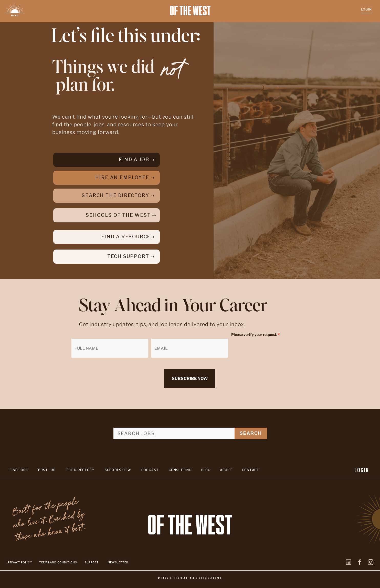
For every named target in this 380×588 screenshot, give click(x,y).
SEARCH (251, 433)
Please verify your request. (256, 334)
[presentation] (270, 349)
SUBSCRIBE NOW (190, 379)
